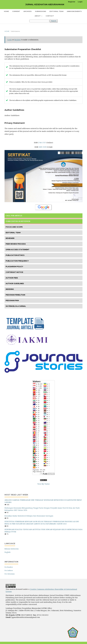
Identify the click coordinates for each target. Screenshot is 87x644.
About (38, 16)
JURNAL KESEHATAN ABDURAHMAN (45, 5)
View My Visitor (44, 484)
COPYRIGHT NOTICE (14, 272)
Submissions (41, 11)
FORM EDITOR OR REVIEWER (18, 221)
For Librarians (10, 574)
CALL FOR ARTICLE (14, 216)
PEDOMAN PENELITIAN (15, 295)
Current (16, 11)
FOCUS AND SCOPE (14, 227)
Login (80, 2)
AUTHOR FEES (12, 278)
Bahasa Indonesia (12, 549)
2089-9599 (43, 147)
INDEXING (10, 289)
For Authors (9, 570)
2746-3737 (42, 143)
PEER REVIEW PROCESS (16, 244)
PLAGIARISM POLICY (14, 267)
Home (6, 11)
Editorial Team (56, 11)
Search (54, 21)
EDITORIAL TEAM (13, 233)
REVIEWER (10, 238)
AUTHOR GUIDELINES (15, 284)
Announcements (74, 11)
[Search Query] (39, 21)
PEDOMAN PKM (12, 300)
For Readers (9, 567)
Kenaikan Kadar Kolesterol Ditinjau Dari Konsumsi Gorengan (29, 516)
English (8, 552)
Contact (50, 16)
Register (72, 2)
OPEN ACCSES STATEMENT (18, 250)
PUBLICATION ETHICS (15, 255)
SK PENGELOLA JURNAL (16, 306)
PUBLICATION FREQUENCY (17, 261)
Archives (28, 11)
